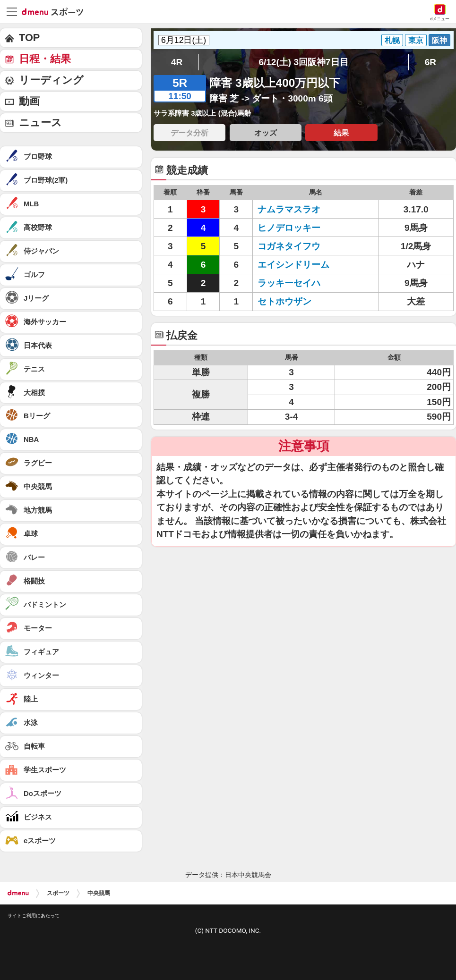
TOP (29, 38)
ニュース (40, 122)
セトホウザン (284, 301)
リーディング (51, 80)
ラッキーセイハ (289, 283)
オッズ (266, 133)
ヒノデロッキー (289, 228)
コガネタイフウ (289, 246)
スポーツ (58, 893)
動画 (29, 101)
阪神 (439, 40)
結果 (341, 133)
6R (430, 62)
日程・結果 (45, 59)
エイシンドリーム (293, 265)
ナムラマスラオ (289, 209)
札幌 (392, 40)
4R (177, 62)
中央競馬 (99, 893)
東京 (416, 40)
